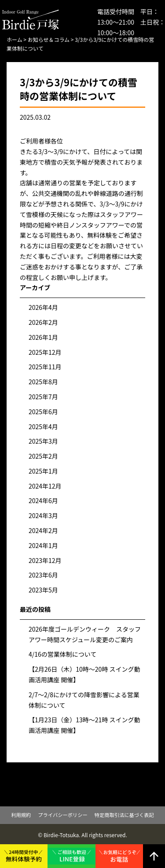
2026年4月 (43, 307)
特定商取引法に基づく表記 (124, 815)
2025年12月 (45, 352)
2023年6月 (43, 575)
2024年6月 (43, 500)
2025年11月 (45, 367)
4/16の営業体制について (62, 654)
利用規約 (21, 815)
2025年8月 (43, 382)
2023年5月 (43, 590)
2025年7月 (43, 397)
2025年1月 (43, 471)
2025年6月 (43, 412)
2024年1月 (43, 545)
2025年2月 (43, 456)
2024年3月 (43, 515)
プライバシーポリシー (62, 815)
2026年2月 (43, 322)
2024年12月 (45, 486)
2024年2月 (43, 530)
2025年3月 (43, 441)
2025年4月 (43, 427)
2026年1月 (43, 337)
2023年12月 (45, 560)
